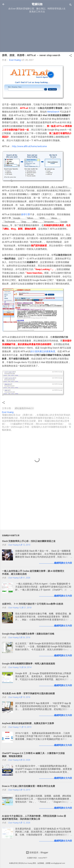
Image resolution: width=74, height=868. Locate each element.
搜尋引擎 (26, 214)
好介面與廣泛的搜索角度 (43, 351)
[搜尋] (71, 5)
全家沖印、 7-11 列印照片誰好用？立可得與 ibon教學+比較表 (33, 604)
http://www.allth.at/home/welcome (29, 146)
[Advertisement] (37, 32)
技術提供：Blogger (37, 852)
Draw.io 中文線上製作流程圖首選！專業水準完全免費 (28, 786)
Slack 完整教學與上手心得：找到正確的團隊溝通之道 (29, 541)
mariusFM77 (43, 858)
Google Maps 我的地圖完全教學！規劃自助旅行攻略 (28, 634)
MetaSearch (53, 112)
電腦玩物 (37, 4)
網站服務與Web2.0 (24, 408)
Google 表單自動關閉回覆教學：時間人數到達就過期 (28, 664)
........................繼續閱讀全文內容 (56, 563)
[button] (71, 56)
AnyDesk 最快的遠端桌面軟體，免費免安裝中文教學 (28, 723)
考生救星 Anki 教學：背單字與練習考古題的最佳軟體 (28, 693)
